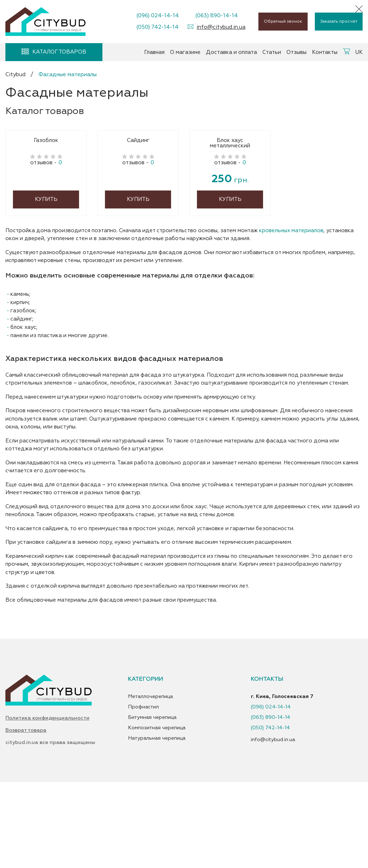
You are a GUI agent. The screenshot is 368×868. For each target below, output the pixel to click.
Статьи (272, 52)
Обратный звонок (283, 21)
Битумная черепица (152, 797)
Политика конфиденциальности (47, 802)
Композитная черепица (157, 808)
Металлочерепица (150, 776)
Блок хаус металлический (230, 223)
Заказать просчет (339, 21)
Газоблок (46, 221)
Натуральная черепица (157, 818)
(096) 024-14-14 (158, 16)
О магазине (185, 52)
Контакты (325, 52)
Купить (46, 279)
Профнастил (143, 787)
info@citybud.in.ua (221, 27)
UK (359, 52)
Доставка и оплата (231, 52)
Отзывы (296, 52)
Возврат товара (26, 817)
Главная (154, 52)
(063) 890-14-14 (217, 16)
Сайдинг (138, 221)
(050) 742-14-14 (157, 27)
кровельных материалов (291, 310)
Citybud (15, 75)
